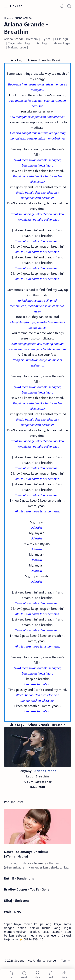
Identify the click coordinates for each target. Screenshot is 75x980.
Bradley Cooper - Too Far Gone (27, 889)
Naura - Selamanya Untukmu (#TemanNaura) (26, 854)
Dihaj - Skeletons (17, 901)
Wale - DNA (12, 912)
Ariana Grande (45, 771)
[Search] (69, 6)
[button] (62, 6)
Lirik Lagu (17, 6)
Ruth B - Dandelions (19, 878)
